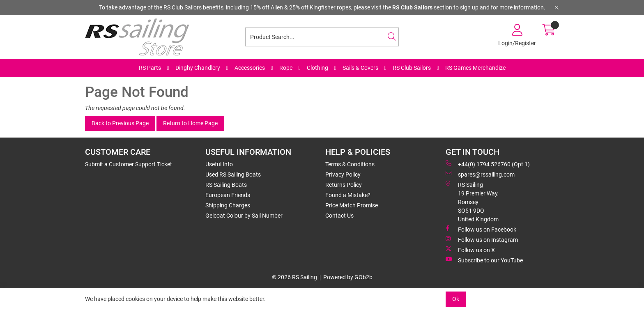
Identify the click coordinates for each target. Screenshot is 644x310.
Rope (286, 68)
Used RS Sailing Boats (233, 175)
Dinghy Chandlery (198, 68)
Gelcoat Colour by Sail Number (244, 216)
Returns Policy (344, 185)
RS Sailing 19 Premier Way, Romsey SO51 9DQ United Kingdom (472, 202)
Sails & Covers (360, 68)
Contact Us (339, 216)
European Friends (228, 195)
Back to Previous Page (120, 123)
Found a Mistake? (348, 195)
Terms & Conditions (350, 164)
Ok (456, 299)
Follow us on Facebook (481, 229)
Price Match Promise (352, 205)
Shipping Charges (228, 205)
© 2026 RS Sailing (294, 277)
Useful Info (219, 164)
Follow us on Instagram (482, 239)
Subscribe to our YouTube (484, 260)
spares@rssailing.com (480, 174)
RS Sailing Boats (226, 185)
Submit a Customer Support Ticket (129, 164)
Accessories (250, 68)
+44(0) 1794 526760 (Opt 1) (488, 164)
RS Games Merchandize (475, 68)
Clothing (317, 68)
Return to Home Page (190, 123)
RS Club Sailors (412, 68)
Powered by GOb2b (348, 277)
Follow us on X (470, 250)
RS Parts (150, 68)
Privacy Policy (343, 175)
